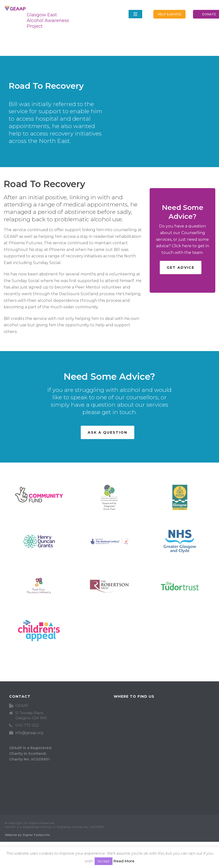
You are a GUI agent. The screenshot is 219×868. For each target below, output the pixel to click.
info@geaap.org (29, 733)
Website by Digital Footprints (27, 835)
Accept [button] (104, 861)
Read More (124, 861)
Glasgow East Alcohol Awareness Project (48, 21)
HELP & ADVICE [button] (170, 14)
